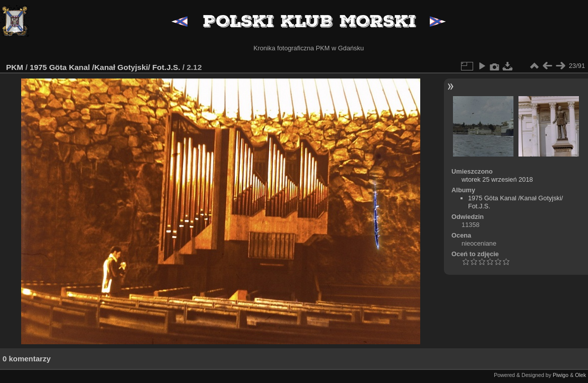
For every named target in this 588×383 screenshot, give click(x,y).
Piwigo (561, 375)
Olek (580, 375)
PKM (15, 67)
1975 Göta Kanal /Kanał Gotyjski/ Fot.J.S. (105, 67)
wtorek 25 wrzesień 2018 (497, 179)
